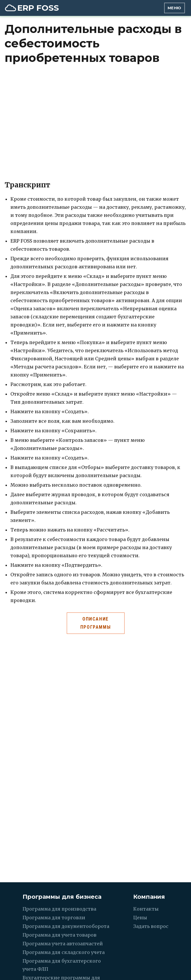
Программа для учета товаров (60, 935)
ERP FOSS (38, 8)
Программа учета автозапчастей (63, 944)
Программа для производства (59, 909)
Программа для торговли (54, 918)
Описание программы (95, 623)
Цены (140, 918)
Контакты (146, 909)
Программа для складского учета (64, 952)
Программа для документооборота (66, 926)
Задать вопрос (151, 926)
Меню (175, 8)
